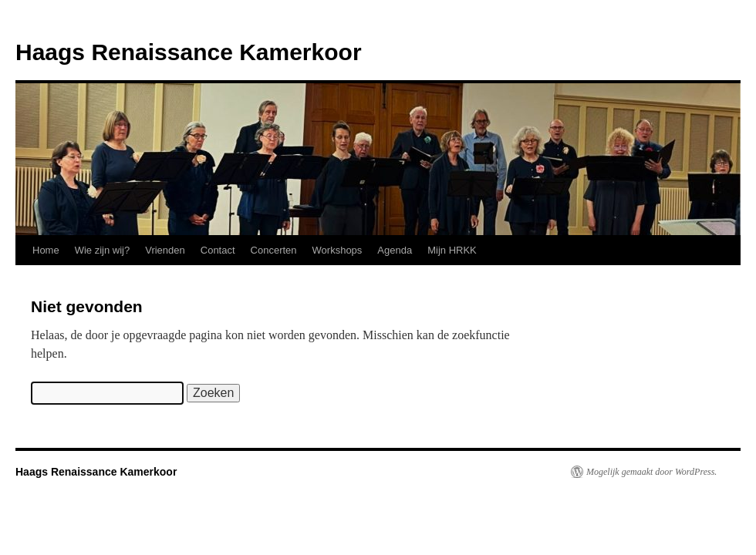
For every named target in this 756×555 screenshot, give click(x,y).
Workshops (337, 250)
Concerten (274, 250)
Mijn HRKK (452, 250)
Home (46, 250)
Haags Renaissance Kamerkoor (189, 52)
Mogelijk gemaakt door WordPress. (651, 472)
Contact (218, 250)
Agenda (395, 250)
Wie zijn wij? (103, 250)
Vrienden (165, 250)
